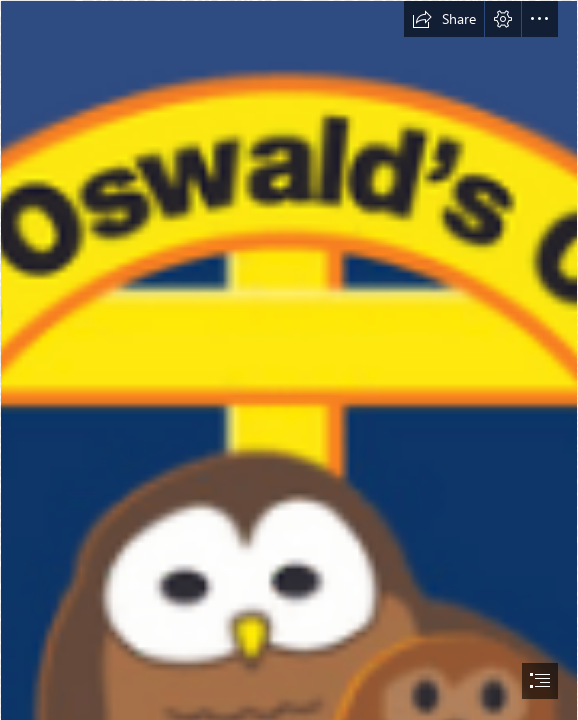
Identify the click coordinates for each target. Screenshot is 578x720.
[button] (444, 19)
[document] (289, 360)
